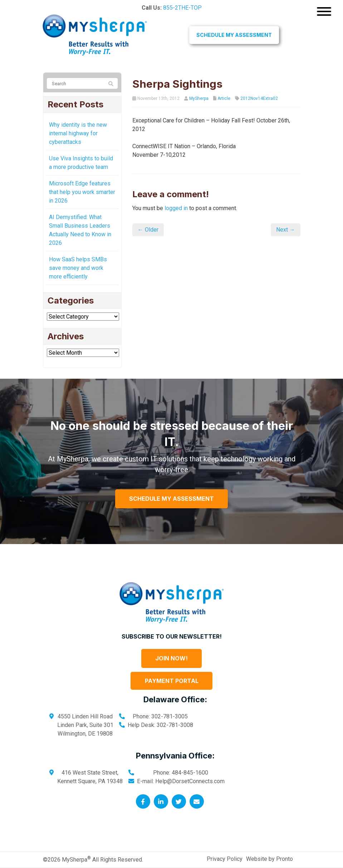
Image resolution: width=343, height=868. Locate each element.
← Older (148, 230)
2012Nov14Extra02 (259, 98)
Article (224, 98)
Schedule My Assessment (234, 35)
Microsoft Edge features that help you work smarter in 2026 (82, 192)
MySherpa (199, 98)
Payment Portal (172, 681)
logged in (176, 208)
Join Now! (171, 658)
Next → (286, 230)
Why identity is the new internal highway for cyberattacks (78, 133)
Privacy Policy (225, 859)
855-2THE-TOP (182, 8)
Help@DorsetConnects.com (190, 781)
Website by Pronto (269, 859)
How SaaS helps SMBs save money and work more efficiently (78, 268)
